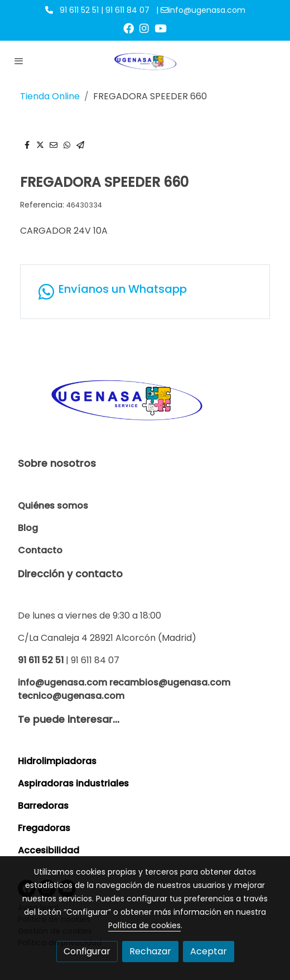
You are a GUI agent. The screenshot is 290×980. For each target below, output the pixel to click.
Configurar (87, 951)
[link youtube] (161, 28)
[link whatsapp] (145, 292)
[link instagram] (144, 28)
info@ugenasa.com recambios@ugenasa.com (124, 682)
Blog (28, 528)
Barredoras (43, 806)
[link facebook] (129, 28)
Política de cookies (144, 925)
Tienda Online (50, 96)
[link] (145, 61)
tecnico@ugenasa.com (71, 696)
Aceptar (209, 951)
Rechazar (150, 951)
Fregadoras (44, 828)
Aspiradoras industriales (73, 783)
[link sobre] (145, 405)
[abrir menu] (19, 61)
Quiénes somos (53, 506)
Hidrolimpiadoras (57, 761)
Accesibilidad (49, 850)
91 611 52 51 (41, 660)
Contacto (40, 550)
